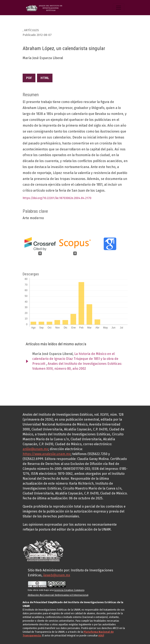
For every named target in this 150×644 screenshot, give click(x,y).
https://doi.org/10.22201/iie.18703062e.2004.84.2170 (57, 198)
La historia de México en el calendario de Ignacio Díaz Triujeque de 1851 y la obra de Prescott (75, 359)
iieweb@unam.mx (57, 575)
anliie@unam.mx (35, 449)
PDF (29, 78)
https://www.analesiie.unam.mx (47, 454)
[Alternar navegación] (119, 8)
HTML (45, 78)
